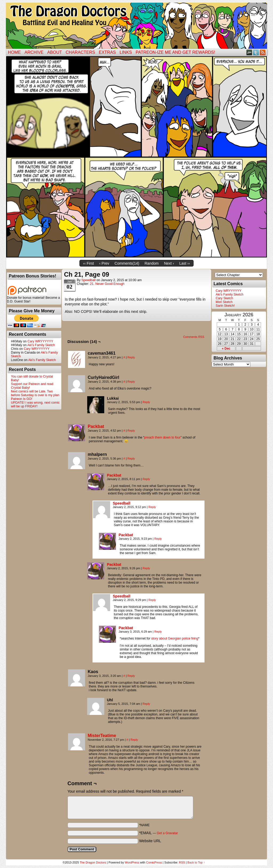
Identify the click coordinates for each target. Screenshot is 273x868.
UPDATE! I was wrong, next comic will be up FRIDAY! (35, 404)
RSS (263, 52)
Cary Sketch (224, 298)
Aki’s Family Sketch (41, 345)
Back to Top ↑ (196, 862)
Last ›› (184, 263)
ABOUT (55, 52)
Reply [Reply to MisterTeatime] (134, 740)
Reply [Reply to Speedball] (152, 507)
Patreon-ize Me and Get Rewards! (175, 52)
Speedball (88, 280)
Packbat (96, 426)
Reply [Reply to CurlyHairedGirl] (131, 382)
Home (14, 52)
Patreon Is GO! (22, 399)
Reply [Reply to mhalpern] (131, 458)
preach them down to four (162, 437)
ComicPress (154, 862)
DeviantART (249, 52)
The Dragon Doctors (93, 862)
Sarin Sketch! (225, 306)
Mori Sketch (224, 302)
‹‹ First (89, 263)
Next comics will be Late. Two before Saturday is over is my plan (35, 393)
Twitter (256, 52)
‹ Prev (104, 263)
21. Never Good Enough (107, 284)
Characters (80, 52)
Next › (169, 263)
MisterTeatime (102, 736)
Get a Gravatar (167, 833)
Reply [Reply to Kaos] (131, 676)
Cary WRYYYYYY (40, 341)
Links (126, 52)
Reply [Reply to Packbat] (131, 431)
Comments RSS (194, 337)
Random (152, 263)
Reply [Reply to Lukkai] (146, 402)
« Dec (226, 349)
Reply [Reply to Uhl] (146, 704)
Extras (107, 52)
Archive (34, 52)
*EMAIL (159, 833)
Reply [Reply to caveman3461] (131, 357)
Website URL (150, 841)
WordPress (132, 862)
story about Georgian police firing (175, 638)
